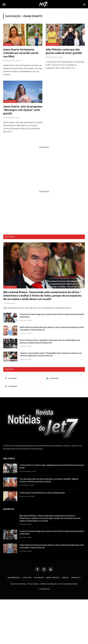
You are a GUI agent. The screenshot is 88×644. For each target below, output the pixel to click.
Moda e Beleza (53, 578)
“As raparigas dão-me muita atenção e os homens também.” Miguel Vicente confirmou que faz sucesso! (49, 480)
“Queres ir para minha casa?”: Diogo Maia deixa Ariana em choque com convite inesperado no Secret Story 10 (51, 354)
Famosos (8, 44)
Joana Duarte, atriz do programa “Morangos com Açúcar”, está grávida (23, 110)
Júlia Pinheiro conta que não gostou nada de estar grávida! (64, 51)
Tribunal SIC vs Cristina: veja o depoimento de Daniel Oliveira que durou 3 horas (52, 466)
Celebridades (52, 44)
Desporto (76, 578)
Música (65, 578)
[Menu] (4, 5)
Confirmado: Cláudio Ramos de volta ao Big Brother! (42, 493)
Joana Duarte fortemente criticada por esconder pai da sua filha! (21, 53)
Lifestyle (27, 578)
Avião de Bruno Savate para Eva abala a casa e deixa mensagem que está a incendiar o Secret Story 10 (52, 329)
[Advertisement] (44, 167)
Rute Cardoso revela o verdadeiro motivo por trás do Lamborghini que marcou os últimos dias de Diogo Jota (50, 341)
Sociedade (39, 578)
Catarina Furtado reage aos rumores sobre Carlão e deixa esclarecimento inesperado (52, 316)
